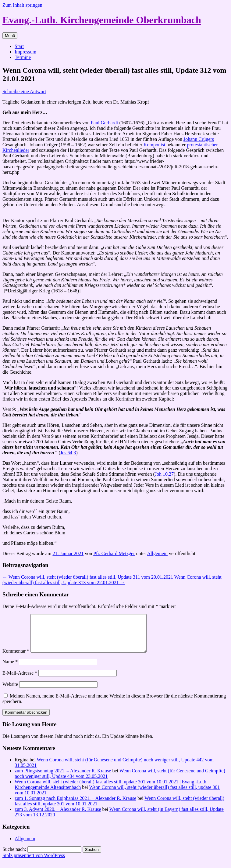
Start (19, 46)
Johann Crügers (199, 139)
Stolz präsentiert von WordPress (34, 863)
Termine (23, 57)
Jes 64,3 (68, 453)
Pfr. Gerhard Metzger (114, 553)
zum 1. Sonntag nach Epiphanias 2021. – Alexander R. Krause (75, 806)
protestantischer (202, 145)
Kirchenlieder (16, 150)
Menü (10, 36)
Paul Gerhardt (104, 123)
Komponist (154, 145)
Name (10, 669)
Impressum (25, 52)
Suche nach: (14, 857)
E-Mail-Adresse (20, 680)
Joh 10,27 (164, 474)
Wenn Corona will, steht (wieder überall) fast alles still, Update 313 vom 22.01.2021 (112, 580)
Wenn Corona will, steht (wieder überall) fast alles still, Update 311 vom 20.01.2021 (88, 577)
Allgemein (158, 553)
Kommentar (16, 658)
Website (10, 692)
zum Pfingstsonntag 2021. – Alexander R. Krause (63, 778)
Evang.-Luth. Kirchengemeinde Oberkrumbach (102, 20)
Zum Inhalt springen (22, 5)
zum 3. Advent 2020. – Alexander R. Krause (58, 817)
